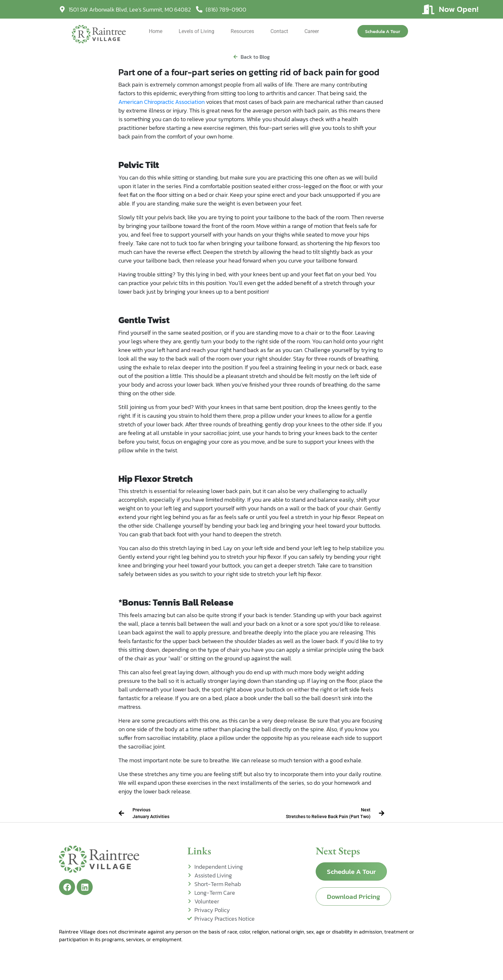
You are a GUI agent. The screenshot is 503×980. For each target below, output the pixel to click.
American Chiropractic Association (162, 102)
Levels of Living (196, 31)
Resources (242, 31)
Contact (279, 31)
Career (312, 31)
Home (156, 31)
